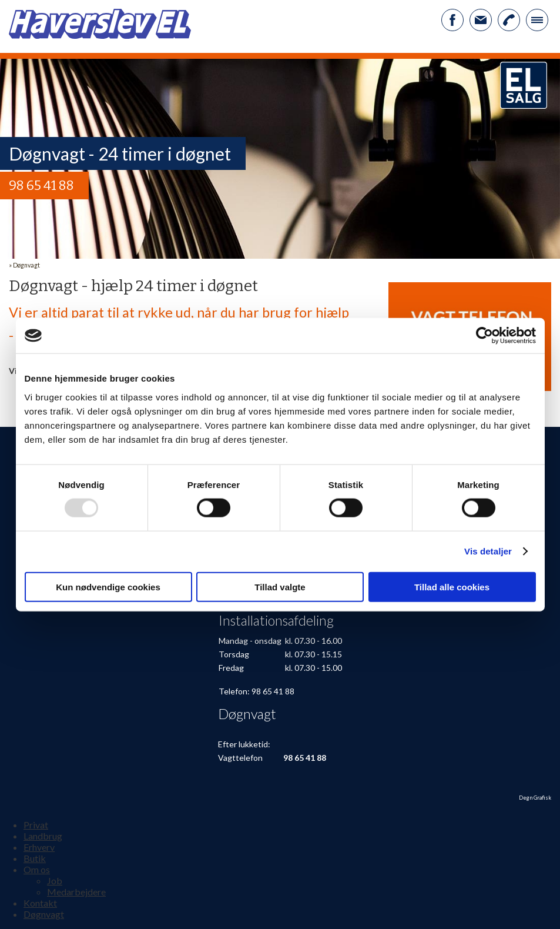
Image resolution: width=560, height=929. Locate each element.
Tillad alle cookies (452, 587)
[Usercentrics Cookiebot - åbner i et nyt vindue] (484, 336)
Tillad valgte (280, 587)
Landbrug (43, 836)
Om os (37, 869)
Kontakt (40, 903)
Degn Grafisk (535, 798)
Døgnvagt (26, 265)
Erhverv (39, 847)
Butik (35, 858)
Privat (36, 825)
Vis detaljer (488, 551)
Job (55, 880)
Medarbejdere (76, 892)
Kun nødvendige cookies (108, 587)
